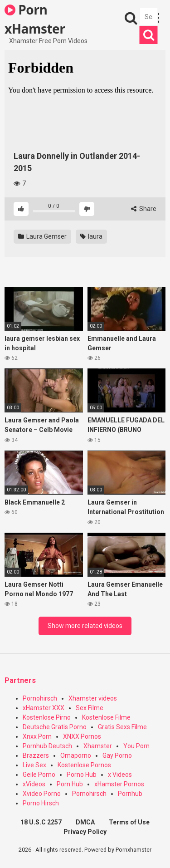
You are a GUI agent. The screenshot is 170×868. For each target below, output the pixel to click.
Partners (20, 680)
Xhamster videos (93, 698)
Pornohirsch (40, 698)
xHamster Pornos (119, 784)
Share (144, 209)
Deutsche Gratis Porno (55, 727)
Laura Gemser (42, 236)
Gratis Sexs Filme (122, 727)
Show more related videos (85, 626)
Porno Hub (82, 775)
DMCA (85, 822)
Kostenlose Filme (106, 717)
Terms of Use (129, 822)
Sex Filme (90, 708)
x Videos (120, 775)
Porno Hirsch (41, 803)
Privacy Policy (85, 832)
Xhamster (98, 746)
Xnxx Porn (37, 736)
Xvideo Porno (42, 794)
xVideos (34, 784)
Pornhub (130, 794)
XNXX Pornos (82, 736)
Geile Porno (39, 775)
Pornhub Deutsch (47, 746)
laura (91, 236)
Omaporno (76, 755)
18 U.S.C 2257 (41, 822)
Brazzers (36, 755)
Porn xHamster (35, 19)
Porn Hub (70, 784)
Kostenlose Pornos (84, 765)
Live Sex (34, 765)
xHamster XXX (44, 708)
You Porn (136, 746)
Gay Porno (117, 755)
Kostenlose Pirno (47, 717)
